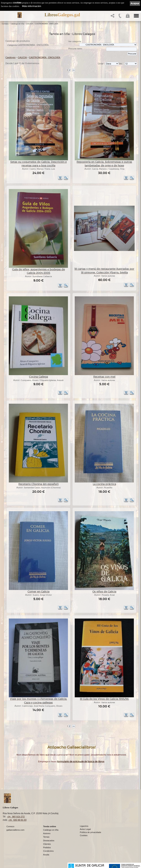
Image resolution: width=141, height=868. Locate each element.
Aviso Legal (85, 829)
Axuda (46, 855)
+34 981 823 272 (16, 817)
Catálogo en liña (17, 24)
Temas (46, 837)
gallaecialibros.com (15, 830)
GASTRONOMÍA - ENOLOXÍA (47, 24)
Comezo (5, 24)
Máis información (32, 6)
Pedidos (47, 847)
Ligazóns (84, 826)
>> (74, 70)
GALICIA (30, 24)
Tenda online (50, 826)
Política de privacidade (91, 832)
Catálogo (11, 57)
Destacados (49, 841)
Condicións (48, 851)
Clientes (47, 844)
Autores (47, 833)
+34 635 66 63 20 (17, 820)
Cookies (84, 835)
